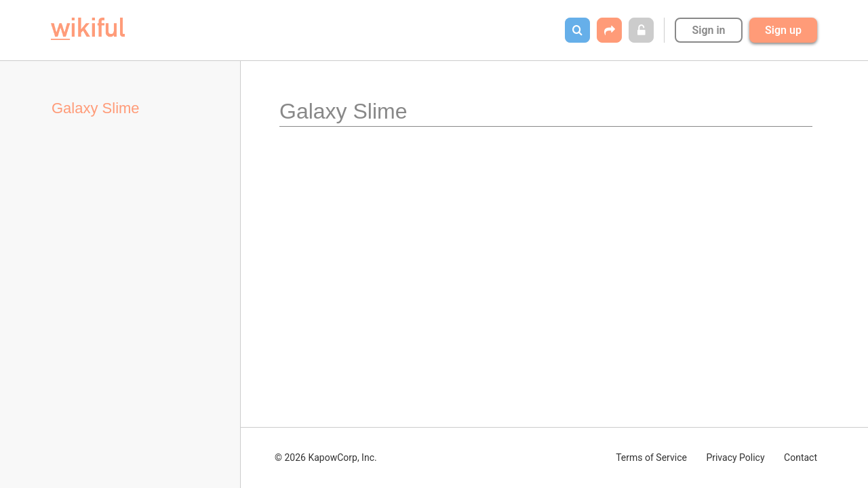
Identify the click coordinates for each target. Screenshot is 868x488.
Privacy (735, 457)
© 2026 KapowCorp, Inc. (326, 457)
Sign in (708, 30)
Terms (651, 457)
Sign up (783, 30)
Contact (801, 457)
